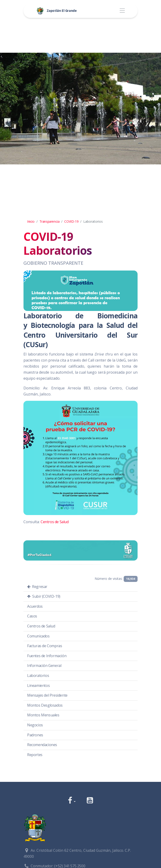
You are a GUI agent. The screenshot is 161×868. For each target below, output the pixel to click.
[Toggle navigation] (122, 11)
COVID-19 (71, 221)
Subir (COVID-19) (44, 596)
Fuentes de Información (47, 656)
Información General (44, 666)
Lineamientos (38, 685)
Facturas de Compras (45, 646)
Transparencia (50, 221)
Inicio (31, 221)
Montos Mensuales (43, 715)
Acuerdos (35, 606)
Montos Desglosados (45, 705)
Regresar (37, 587)
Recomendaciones (42, 745)
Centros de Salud (55, 522)
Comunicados (38, 636)
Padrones (35, 735)
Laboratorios (38, 675)
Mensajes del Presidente (47, 695)
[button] (72, 801)
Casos (32, 616)
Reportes (35, 755)
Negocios (35, 725)
